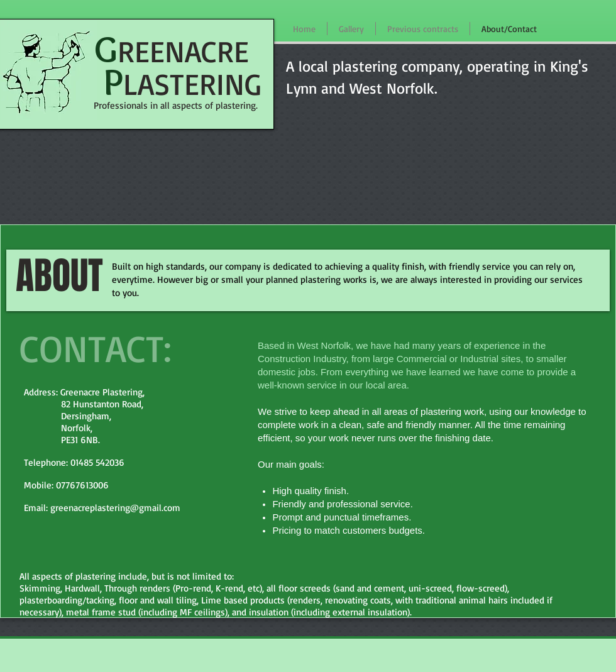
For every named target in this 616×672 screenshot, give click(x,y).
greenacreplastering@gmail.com (115, 508)
